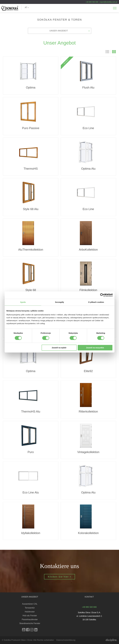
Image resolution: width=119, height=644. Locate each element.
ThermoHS (31, 168)
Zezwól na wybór (59, 348)
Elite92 (88, 371)
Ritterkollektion (88, 411)
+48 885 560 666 (92, 2)
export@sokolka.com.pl (108, 2)
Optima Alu (88, 168)
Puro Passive (31, 128)
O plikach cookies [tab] (96, 302)
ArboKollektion (88, 249)
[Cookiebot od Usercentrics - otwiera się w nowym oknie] (102, 295)
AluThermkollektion (31, 249)
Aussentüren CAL (30, 604)
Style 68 (31, 290)
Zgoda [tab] (23, 302)
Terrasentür (30, 608)
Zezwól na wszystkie (95, 348)
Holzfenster (30, 612)
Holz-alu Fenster (30, 616)
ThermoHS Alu (31, 411)
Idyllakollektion (31, 533)
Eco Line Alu (31, 492)
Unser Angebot (70, 31)
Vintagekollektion (88, 452)
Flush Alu (88, 76)
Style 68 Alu (31, 209)
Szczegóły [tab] (59, 302)
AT (27, 7)
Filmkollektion (88, 290)
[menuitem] (27, 8)
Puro (31, 452)
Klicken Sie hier (59, 588)
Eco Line (88, 128)
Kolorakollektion (88, 533)
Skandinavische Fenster (30, 623)
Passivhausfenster (30, 619)
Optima (31, 76)
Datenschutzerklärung (66, 640)
